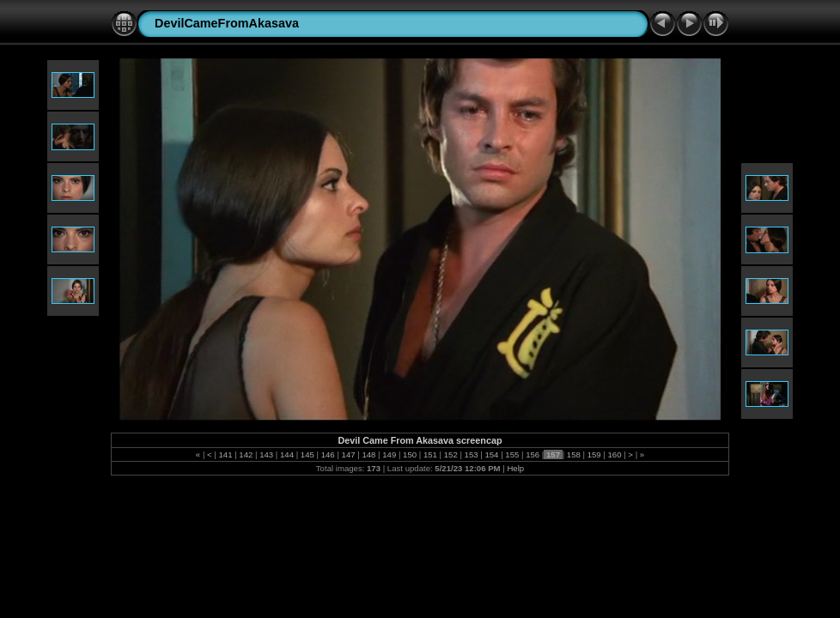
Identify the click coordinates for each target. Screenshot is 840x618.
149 (390, 454)
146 (328, 454)
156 (532, 454)
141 (225, 454)
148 (369, 454)
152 (450, 454)
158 (573, 454)
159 (594, 454)
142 (246, 454)
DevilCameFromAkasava (227, 23)
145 (307, 454)
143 (267, 454)
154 (492, 454)
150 (409, 454)
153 (471, 454)
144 (286, 454)
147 (348, 454)
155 (512, 454)
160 (615, 454)
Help (515, 468)
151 (430, 454)
